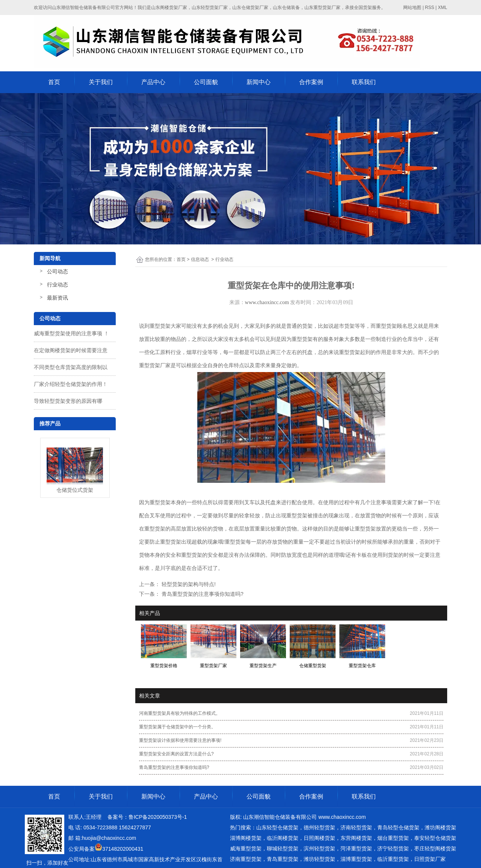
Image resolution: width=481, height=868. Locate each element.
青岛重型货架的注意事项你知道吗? (202, 594)
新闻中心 (259, 82)
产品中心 (153, 82)
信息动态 (200, 259)
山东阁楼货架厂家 (169, 8)
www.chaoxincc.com (267, 302)
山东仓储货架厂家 (250, 8)
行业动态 (57, 285)
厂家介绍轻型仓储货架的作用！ (71, 384)
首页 (54, 82)
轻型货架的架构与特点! (188, 584)
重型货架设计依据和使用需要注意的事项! (180, 740)
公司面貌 (206, 82)
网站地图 (412, 8)
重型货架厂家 (155, 365)
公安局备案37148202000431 (106, 849)
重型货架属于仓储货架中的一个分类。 (177, 727)
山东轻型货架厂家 (210, 8)
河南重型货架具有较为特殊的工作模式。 (180, 713)
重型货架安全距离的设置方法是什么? (176, 754)
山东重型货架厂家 (322, 8)
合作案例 (311, 82)
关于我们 (101, 82)
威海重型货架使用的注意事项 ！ (71, 333)
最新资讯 (57, 298)
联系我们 (364, 82)
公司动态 (57, 271)
